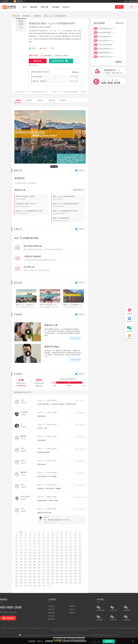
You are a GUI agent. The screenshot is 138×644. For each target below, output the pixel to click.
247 (48, 580)
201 (44, 571)
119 (80, 553)
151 (21, 562)
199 (34, 571)
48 (30, 541)
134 (80, 556)
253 (75, 580)
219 (57, 574)
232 (48, 577)
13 (75, 532)
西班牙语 (18, 1)
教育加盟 (127, 628)
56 (66, 541)
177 (71, 565)
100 (62, 550)
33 (30, 538)
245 (39, 580)
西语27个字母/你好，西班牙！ (32, 198)
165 (16, 565)
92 (25, 550)
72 (71, 544)
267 (71, 583)
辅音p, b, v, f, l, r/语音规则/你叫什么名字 (32, 212)
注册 (131, 7)
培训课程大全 (46, 628)
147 (71, 559)
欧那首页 (4, 1)
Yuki (22, 484)
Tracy (22, 509)
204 (57, 571)
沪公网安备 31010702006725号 (30, 635)
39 (57, 538)
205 (62, 571)
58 (75, 541)
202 (48, 571)
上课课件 (18, 100)
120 (16, 556)
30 (16, 538)
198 (30, 571)
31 (21, 538)
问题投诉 (72, 613)
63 (30, 544)
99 (57, 550)
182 (26, 568)
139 (34, 559)
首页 (25, 7)
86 (66, 547)
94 (35, 550)
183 (30, 568)
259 (34, 583)
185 (39, 568)
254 (80, 580)
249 (57, 580)
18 (30, 535)
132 (71, 556)
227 (26, 577)
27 (71, 535)
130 (62, 556)
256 (21, 583)
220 (62, 574)
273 (30, 586)
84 (57, 547)
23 (53, 535)
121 (21, 556)
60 (16, 544)
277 (48, 586)
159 (57, 562)
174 (57, 565)
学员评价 (63, 100)
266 (66, 583)
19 (35, 535)
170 (39, 565)
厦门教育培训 (74, 630)
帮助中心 (72, 609)
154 (34, 562)
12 (71, 532)
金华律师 (94, 628)
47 (25, 541)
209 (80, 571)
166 (21, 565)
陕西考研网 (79, 628)
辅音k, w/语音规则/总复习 (69, 219)
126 (44, 556)
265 (62, 583)
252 (71, 580)
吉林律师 (121, 628)
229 (34, 577)
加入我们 (52, 616)
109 (34, 553)
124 (34, 556)
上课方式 (40, 100)
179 (80, 565)
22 (48, 535)
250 (62, 580)
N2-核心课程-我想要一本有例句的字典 (107, 32)
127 (48, 556)
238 (75, 577)
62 (25, 544)
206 (66, 571)
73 (75, 544)
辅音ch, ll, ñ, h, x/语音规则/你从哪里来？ (69, 205)
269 (80, 583)
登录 (119, 7)
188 (53, 568)
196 (21, 571)
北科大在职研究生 (111, 628)
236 (66, 577)
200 (39, 571)
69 (57, 544)
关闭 (133, 641)
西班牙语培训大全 (23, 628)
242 (26, 580)
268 (75, 583)
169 (34, 565)
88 (75, 547)
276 (44, 586)
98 (53, 550)
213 (30, 574)
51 (44, 541)
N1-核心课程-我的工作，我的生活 (107, 36)
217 (48, 574)
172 (48, 565)
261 (44, 583)
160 (62, 562)
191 (66, 568)
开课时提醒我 (47, 56)
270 (16, 586)
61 (21, 544)
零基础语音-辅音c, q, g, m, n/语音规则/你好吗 (52, 23)
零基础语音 (27, 16)
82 (48, 547)
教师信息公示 (116, 635)
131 (66, 556)
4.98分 (44, 48)
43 (75, 538)
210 (16, 574)
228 (30, 577)
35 (39, 538)
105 (16, 553)
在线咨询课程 (58, 61)
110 (39, 553)
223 (75, 574)
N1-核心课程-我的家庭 (107, 44)
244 (34, 580)
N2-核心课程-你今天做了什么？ (107, 40)
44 (80, 538)
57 (71, 541)
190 (62, 568)
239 (80, 577)
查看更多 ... (119, 62)
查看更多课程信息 (78, 190)
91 (21, 550)
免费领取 (109, 641)
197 (26, 571)
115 (62, 553)
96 (44, 550)
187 (48, 568)
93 (30, 550)
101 (66, 550)
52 (48, 541)
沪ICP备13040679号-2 (49, 635)
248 (53, 580)
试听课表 (56, 7)
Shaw (22, 448)
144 (57, 559)
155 (39, 562)
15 (16, 535)
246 (44, 580)
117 (71, 553)
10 (62, 532)
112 (48, 553)
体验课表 (72, 606)
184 (34, 568)
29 (80, 535)
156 (44, 562)
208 (75, 571)
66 (44, 544)
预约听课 (38, 61)
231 (44, 577)
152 (26, 562)
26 (66, 535)
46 (21, 541)
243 (30, 580)
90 (16, 550)
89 (80, 547)
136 (21, 559)
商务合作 (52, 609)
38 (53, 538)
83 (53, 547)
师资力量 (45, 7)
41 (66, 538)
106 (21, 553)
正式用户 (23, 403)
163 (75, 562)
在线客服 (129, 311)
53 (53, 541)
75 (16, 547)
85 (62, 547)
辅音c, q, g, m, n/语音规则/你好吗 (55, 16)
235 (62, 577)
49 (35, 541)
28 (75, 535)
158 (53, 562)
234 (57, 577)
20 (39, 535)
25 (62, 535)
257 (26, 583)
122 (26, 556)
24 (57, 535)
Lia (22, 424)
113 (53, 553)
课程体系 (34, 7)
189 (57, 568)
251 (66, 580)
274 (34, 586)
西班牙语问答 (12, 628)
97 (48, 550)
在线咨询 (81, 170)
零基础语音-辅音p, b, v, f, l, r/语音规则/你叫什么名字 (107, 52)
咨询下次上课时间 (62, 56)
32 (25, 538)
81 (44, 547)
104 (80, 550)
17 (25, 535)
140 (39, 559)
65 (39, 544)
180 (16, 568)
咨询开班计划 (119, 23)
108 (30, 553)
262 (48, 583)
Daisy (22, 460)
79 (35, 547)
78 (30, 547)
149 (80, 559)
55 (62, 541)
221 (66, 574)
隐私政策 (52, 619)
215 (39, 574)
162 (71, 562)
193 (75, 568)
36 (44, 538)
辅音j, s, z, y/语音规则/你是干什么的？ (69, 212)
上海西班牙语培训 (56, 628)
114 (57, 553)
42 (71, 538)
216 (44, 574)
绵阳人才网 (65, 630)
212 (26, 574)
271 (21, 586)
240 (16, 580)
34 (35, 538)
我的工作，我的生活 (39, 81)
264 (57, 583)
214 (34, 574)
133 (75, 556)
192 (71, 568)
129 (57, 556)
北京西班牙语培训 (69, 628)
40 (62, 538)
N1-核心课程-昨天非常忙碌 (107, 28)
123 (30, 556)
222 (71, 574)
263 (53, 583)
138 (30, 559)
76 (21, 547)
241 (21, 580)
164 (80, 562)
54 (57, 541)
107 (26, 553)
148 (75, 559)
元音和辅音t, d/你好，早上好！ (32, 205)
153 (30, 562)
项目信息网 (87, 628)
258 (30, 583)
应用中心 (66, 7)
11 (66, 532)
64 (35, 544)
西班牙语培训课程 (35, 628)
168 (30, 565)
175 (62, 565)
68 (53, 544)
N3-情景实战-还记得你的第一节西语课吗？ (107, 56)
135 (16, 559)
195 (16, 571)
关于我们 (52, 606)
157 (48, 562)
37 (48, 538)
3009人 (34, 48)
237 (71, 577)
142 (48, 559)
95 (39, 550)
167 (26, 565)
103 (75, 550)
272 (26, 586)
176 (66, 565)
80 (39, 547)
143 (53, 559)
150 (16, 562)
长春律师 (134, 628)
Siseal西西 (24, 412)
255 (16, 583)
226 (21, 577)
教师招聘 (52, 613)
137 (26, 559)
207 (71, 571)
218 (53, 574)
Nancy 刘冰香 (25, 496)
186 (44, 568)
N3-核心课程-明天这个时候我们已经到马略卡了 (107, 48)
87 (71, 547)
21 (44, 535)
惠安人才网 (101, 628)
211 (21, 574)
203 (53, 571)
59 (80, 541)
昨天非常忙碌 (37, 77)
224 (80, 574)
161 (66, 562)
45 (16, 541)
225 (16, 577)
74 (80, 544)
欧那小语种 (16, 16)
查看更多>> (76, 72)
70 (62, 544)
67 (48, 544)
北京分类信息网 (56, 630)
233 (53, 577)
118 (75, 553)
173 (53, 565)
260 (39, 583)
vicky (22, 400)
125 (39, 556)
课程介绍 (29, 100)
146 (66, 559)
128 (53, 556)
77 (25, 547)
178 (75, 565)
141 (44, 559)
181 (21, 568)
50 (39, 541)
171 (44, 565)
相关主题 (52, 100)
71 (66, 544)
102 (71, 550)
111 (44, 553)
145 (62, 559)
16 (21, 535)
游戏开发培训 (83, 630)
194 (80, 568)
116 (66, 553)
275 (39, 586)
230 (39, 577)
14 (80, 532)
